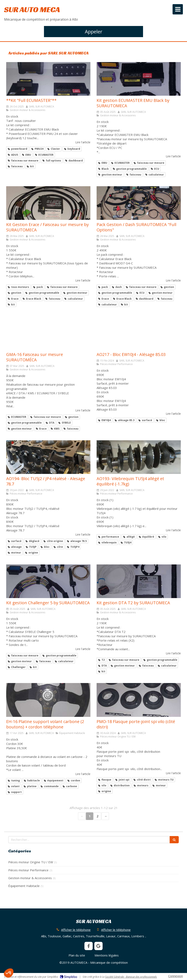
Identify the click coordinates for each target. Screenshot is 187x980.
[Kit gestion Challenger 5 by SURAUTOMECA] (48, 581)
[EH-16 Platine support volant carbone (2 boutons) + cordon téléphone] (48, 700)
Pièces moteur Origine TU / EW (31, 862)
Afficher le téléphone (76, 930)
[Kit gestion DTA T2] (139, 581)
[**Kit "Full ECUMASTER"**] (48, 79)
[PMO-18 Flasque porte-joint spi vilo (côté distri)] (139, 700)
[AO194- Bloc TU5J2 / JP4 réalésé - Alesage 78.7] (48, 457)
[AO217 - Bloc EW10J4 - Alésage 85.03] (139, 333)
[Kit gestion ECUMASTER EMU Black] (139, 79)
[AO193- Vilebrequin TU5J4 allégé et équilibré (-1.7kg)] (139, 457)
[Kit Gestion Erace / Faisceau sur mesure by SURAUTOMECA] (48, 203)
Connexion (176, 976)
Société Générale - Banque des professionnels (131, 977)
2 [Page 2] (98, 816)
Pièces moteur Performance (28, 870)
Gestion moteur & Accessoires (30, 878)
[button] (9, 973)
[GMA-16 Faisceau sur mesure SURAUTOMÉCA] (48, 333)
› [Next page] (105, 816)
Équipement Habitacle (24, 886)
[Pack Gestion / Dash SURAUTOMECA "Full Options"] (139, 203)
